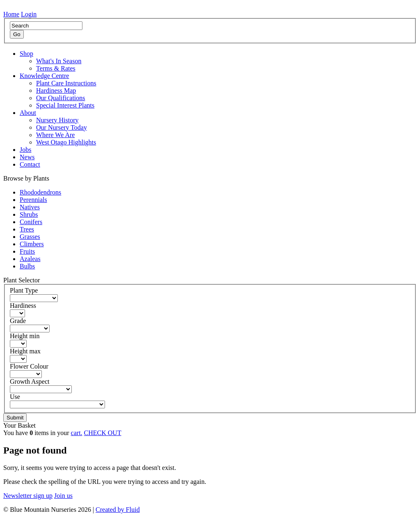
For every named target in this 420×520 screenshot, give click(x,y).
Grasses (30, 237)
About (28, 113)
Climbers (32, 244)
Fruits (27, 251)
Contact (30, 164)
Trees (27, 229)
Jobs (25, 150)
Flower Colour (29, 366)
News (27, 157)
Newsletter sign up (28, 496)
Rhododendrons (40, 192)
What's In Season (59, 61)
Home (11, 14)
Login (29, 14)
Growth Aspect (30, 381)
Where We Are (55, 135)
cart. (77, 433)
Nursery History (57, 120)
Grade (18, 321)
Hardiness (23, 306)
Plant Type (24, 290)
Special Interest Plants (65, 105)
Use (15, 397)
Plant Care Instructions (66, 83)
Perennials (33, 200)
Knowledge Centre (44, 76)
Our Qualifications (61, 98)
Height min (25, 336)
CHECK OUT (103, 433)
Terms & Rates (56, 68)
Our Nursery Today (62, 127)
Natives (30, 207)
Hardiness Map (56, 90)
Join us (63, 496)
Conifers (31, 222)
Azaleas (30, 259)
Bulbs (27, 266)
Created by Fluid (118, 510)
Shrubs (29, 214)
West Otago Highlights (66, 142)
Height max (25, 351)
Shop (26, 54)
